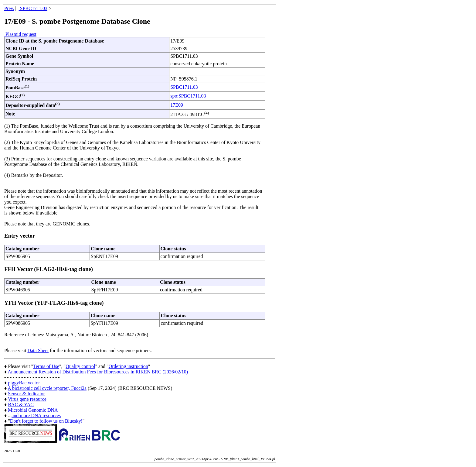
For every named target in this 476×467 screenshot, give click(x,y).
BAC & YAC (21, 405)
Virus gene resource (27, 399)
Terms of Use (46, 366)
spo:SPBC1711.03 (188, 96)
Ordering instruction (128, 366)
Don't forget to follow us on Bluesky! (46, 421)
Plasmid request (20, 34)
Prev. (9, 8)
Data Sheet (38, 350)
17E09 (177, 105)
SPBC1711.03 (33, 8)
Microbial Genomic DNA (33, 410)
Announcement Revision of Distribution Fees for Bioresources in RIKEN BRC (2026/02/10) (98, 372)
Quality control (80, 366)
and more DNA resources (36, 415)
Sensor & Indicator (26, 394)
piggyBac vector (24, 383)
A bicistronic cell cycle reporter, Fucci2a (47, 388)
